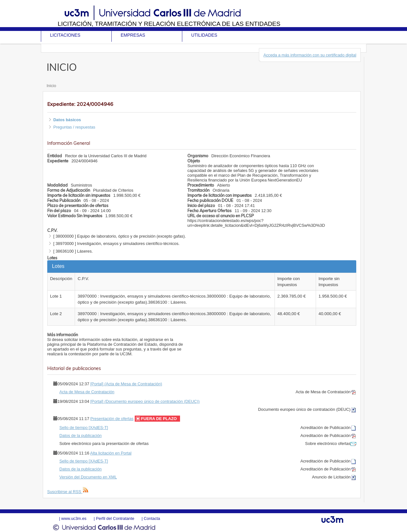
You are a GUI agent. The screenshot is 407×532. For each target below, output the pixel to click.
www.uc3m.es (74, 518)
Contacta (152, 518)
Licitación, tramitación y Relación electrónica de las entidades (169, 24)
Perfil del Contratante (115, 518)
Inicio (51, 86)
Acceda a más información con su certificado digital (310, 55)
